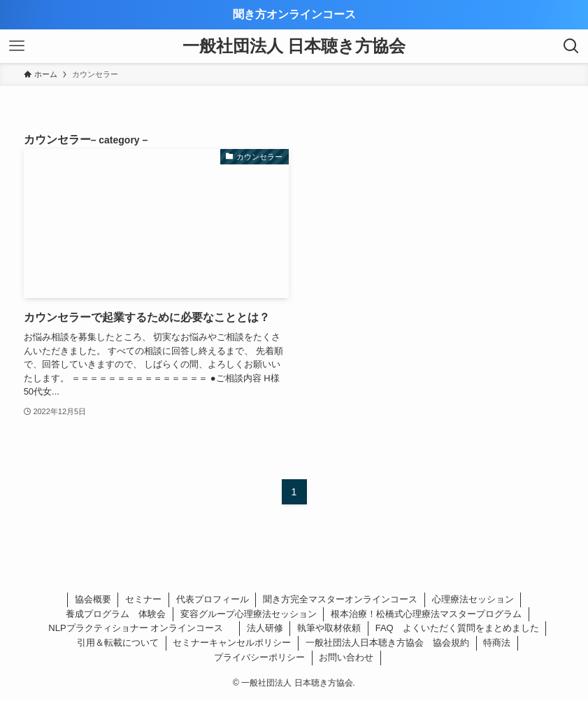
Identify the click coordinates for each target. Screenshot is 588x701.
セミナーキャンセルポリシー (232, 643)
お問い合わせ (346, 657)
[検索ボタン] (571, 46)
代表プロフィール (213, 599)
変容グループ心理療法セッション (249, 614)
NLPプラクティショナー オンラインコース (140, 628)
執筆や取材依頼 (329, 628)
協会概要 (93, 599)
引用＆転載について (118, 643)
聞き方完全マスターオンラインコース (340, 599)
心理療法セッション (473, 599)
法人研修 (265, 628)
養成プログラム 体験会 (116, 614)
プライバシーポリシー (259, 657)
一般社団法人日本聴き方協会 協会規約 (387, 643)
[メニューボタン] (17, 46)
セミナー (143, 599)
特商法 (497, 643)
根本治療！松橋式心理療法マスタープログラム (426, 614)
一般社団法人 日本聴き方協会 (294, 46)
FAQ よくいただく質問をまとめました (457, 628)
